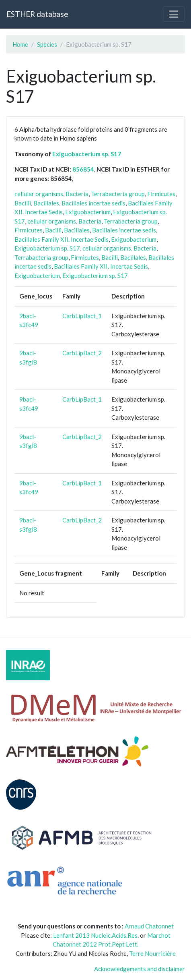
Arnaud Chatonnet (149, 926)
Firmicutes (161, 194)
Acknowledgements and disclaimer (140, 969)
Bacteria (77, 194)
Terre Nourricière (152, 953)
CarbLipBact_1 (82, 316)
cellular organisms (39, 194)
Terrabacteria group (118, 194)
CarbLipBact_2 (82, 353)
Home (20, 44)
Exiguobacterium (88, 212)
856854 (83, 169)
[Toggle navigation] (174, 14)
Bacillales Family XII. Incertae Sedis (62, 239)
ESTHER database (37, 14)
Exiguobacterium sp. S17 (87, 154)
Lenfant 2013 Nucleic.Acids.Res (95, 935)
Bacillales (46, 203)
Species (47, 44)
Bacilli (23, 203)
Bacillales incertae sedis (93, 203)
